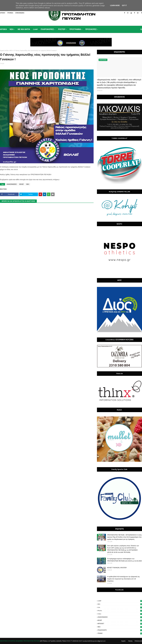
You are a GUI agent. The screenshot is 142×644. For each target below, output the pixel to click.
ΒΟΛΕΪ (21, 184)
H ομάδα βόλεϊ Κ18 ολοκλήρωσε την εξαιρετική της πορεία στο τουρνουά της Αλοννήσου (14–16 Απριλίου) (123, 579)
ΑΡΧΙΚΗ (3, 13)
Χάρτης (130, 641)
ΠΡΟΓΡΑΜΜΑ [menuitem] (75, 29)
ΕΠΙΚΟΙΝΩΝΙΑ (20, 13)
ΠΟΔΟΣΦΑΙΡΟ (120, 630)
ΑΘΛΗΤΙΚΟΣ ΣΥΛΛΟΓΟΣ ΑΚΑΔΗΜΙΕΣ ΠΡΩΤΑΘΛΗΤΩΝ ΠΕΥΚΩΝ (20, 641)
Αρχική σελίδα (4, 51)
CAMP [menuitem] (35, 29)
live (120, 607)
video (120, 614)
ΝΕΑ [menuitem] (12, 29)
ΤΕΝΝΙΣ (120, 633)
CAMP (120, 601)
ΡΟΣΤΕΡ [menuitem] (62, 29)
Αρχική (123, 641)
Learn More (115, 5)
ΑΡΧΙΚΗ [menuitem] (3, 29)
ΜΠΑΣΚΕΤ (120, 624)
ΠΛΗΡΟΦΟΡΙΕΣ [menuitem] (47, 29)
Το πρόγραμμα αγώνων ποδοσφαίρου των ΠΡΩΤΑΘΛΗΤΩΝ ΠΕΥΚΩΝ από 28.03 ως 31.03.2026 (124, 560)
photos (120, 611)
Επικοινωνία (138, 641)
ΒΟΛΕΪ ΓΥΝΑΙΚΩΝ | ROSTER (117, 568)
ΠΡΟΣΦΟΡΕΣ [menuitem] (91, 29)
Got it (124, 5)
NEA (120, 604)
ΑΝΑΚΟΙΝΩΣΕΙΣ (12, 184)
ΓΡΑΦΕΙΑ (10, 13)
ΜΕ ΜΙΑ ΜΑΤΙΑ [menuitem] (24, 29)
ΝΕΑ (11, 51)
